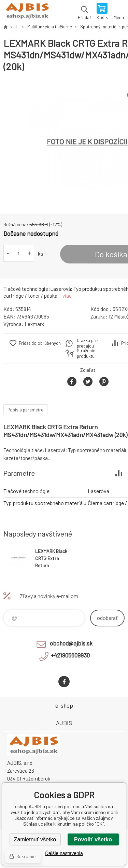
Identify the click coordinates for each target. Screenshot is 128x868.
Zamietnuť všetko (35, 839)
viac (67, 296)
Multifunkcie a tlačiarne (50, 27)
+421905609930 (70, 655)
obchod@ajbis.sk (71, 643)
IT (17, 27)
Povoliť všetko (93, 839)
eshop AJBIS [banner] (27, 12)
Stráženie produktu (86, 353)
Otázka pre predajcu (87, 343)
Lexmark (34, 324)
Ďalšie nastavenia (64, 853)
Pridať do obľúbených (40, 343)
